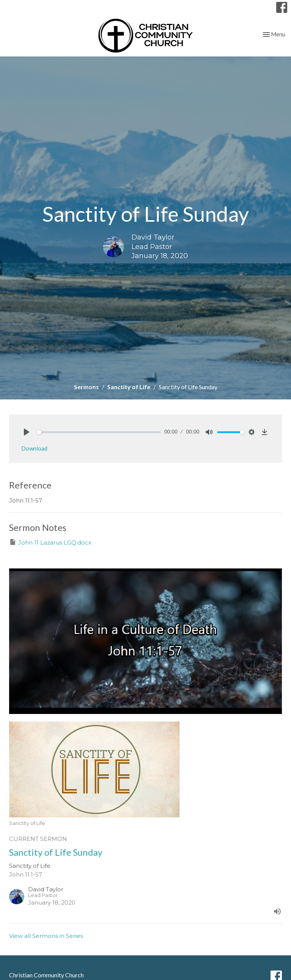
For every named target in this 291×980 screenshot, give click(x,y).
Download (34, 448)
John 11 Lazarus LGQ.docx (50, 542)
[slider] (99, 432)
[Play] (27, 432)
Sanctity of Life (129, 387)
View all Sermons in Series (46, 936)
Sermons (86, 387)
